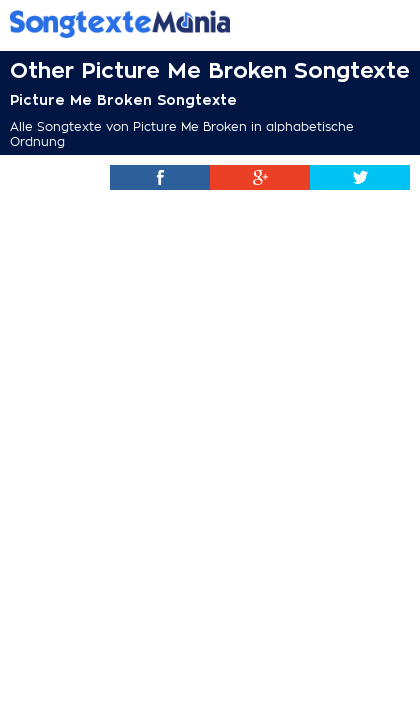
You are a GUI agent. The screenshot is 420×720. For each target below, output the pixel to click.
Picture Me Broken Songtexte (123, 100)
